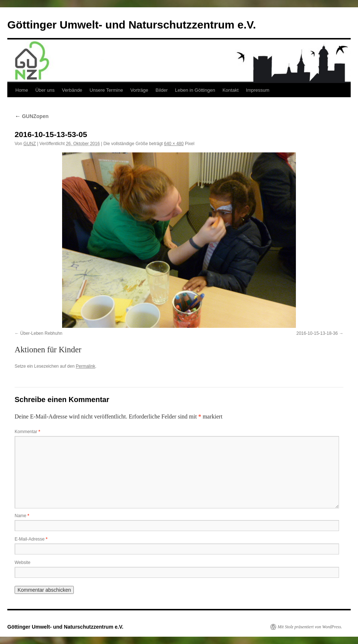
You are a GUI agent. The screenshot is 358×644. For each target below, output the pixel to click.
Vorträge (139, 90)
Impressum (258, 90)
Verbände (72, 90)
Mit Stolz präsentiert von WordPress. (310, 627)
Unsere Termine (106, 90)
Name (22, 516)
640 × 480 (174, 144)
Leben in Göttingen (195, 90)
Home (22, 90)
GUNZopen (32, 116)
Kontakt (231, 90)
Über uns (45, 90)
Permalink (85, 366)
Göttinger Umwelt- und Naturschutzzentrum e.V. (132, 25)
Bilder (162, 90)
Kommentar (27, 432)
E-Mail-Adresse (31, 539)
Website (22, 562)
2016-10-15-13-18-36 (317, 333)
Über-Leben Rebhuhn (41, 333)
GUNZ (30, 144)
